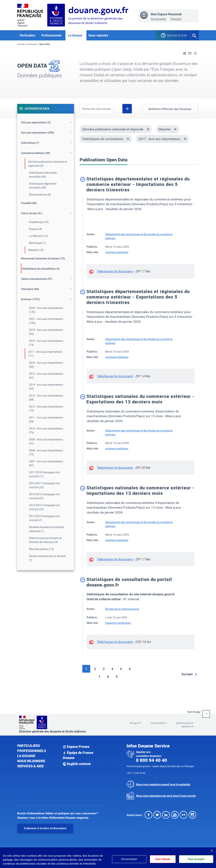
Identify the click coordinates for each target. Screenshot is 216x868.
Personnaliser (129, 859)
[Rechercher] (127, 109)
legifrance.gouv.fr (185, 723)
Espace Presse (76, 747)
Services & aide (30, 766)
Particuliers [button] (27, 35)
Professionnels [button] (51, 35)
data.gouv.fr (188, 726)
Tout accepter (196, 859)
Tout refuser (163, 859)
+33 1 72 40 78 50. (136, 773)
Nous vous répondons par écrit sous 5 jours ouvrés (166, 796)
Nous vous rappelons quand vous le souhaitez (163, 784)
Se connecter (158, 19)
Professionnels (32, 751)
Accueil (21, 44)
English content (77, 764)
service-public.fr (159, 723)
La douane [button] (75, 35)
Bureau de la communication (122, 609)
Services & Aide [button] (176, 35)
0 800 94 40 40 (152, 760)
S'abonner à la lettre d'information (45, 828)
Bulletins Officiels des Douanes (170, 109)
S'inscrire (176, 19)
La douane (32, 44)
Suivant (187, 674)
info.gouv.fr (135, 723)
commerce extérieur (117, 252)
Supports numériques (118, 623)
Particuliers (29, 746)
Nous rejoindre (98, 35)
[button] (185, 53)
